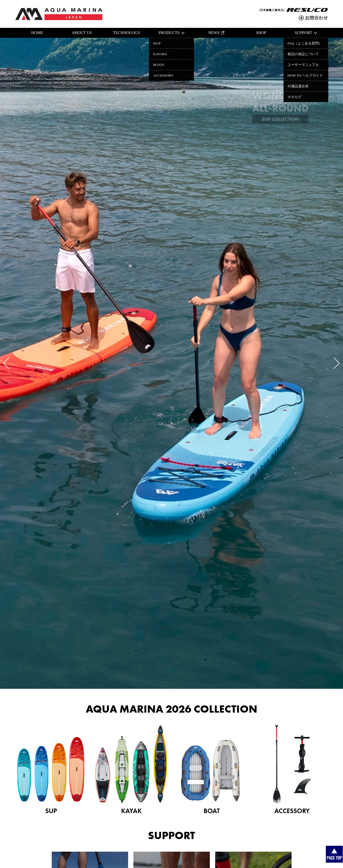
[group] (171, 363)
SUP (51, 770)
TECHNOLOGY (127, 33)
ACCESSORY (292, 770)
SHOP (261, 33)
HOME (37, 33)
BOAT (212, 770)
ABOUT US (82, 33)
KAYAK (131, 770)
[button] (6, 363)
